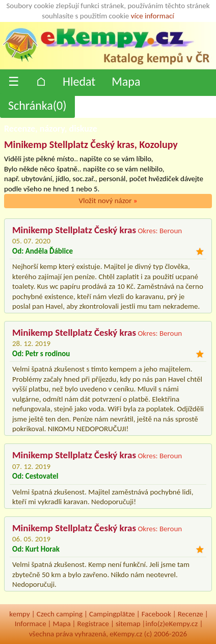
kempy (19, 614)
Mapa (126, 81)
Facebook (156, 614)
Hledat (79, 81)
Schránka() (37, 105)
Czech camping (60, 614)
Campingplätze (112, 614)
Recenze (191, 614)
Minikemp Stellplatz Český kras (74, 230)
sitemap (128, 624)
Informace (31, 624)
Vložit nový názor (108, 201)
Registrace (93, 624)
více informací (153, 16)
